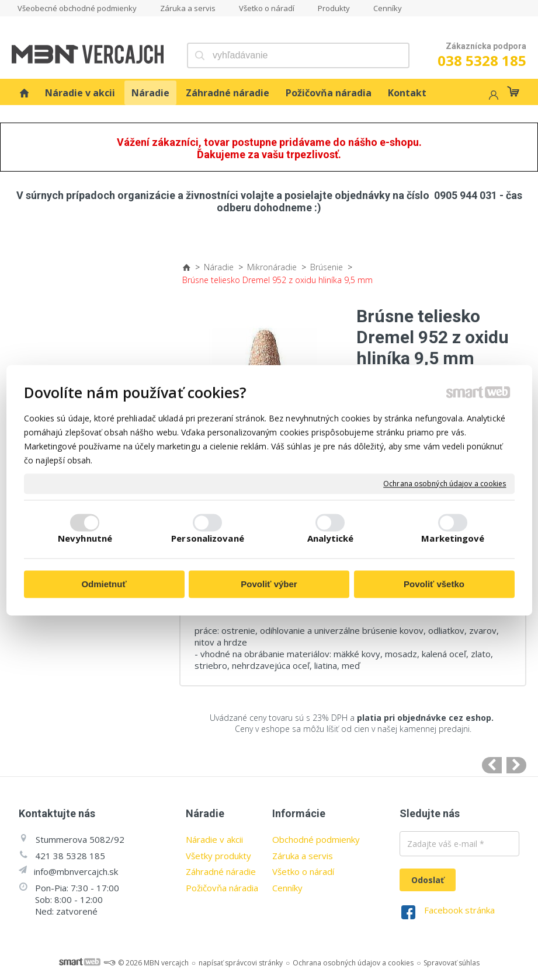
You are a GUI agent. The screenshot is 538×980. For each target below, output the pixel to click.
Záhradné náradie (221, 871)
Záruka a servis (303, 856)
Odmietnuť (104, 585)
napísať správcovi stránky (241, 963)
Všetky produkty (218, 856)
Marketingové (453, 538)
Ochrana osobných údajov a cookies (445, 484)
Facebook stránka (459, 910)
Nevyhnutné (85, 538)
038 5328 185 (482, 60)
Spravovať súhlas (452, 963)
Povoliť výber (269, 585)
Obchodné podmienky (316, 839)
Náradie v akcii (214, 839)
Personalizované (208, 538)
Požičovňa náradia (222, 888)
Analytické (331, 538)
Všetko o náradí (303, 871)
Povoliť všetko (434, 585)
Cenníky (287, 888)
